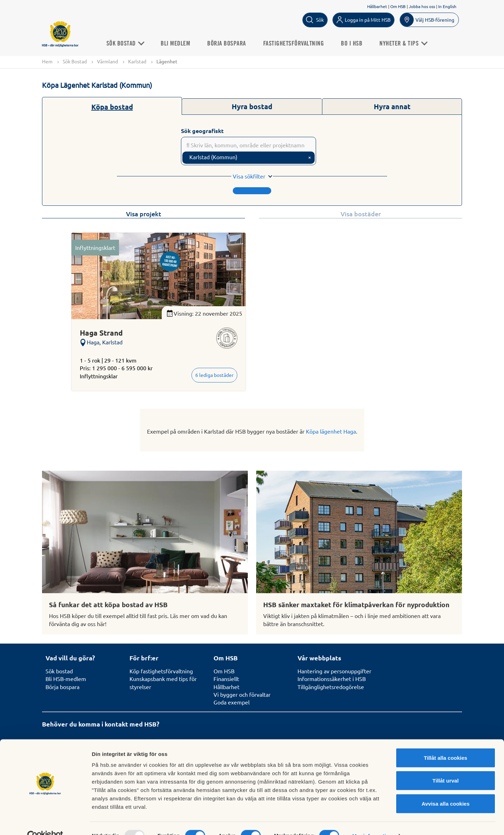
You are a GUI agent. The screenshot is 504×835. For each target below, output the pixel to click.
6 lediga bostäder (214, 375)
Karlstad (137, 61)
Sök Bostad (131, 43)
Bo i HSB (358, 43)
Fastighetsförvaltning (299, 43)
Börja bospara (233, 43)
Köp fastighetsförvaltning (161, 671)
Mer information (372, 821)
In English (447, 6)
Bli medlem (181, 43)
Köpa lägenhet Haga (331, 431)
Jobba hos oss (422, 6)
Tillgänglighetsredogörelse (331, 687)
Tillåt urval (446, 766)
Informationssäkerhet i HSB (332, 679)
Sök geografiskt (202, 131)
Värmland (107, 61)
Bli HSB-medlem (66, 679)
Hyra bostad (252, 106)
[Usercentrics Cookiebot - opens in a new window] (45, 821)
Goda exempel (232, 702)
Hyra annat (392, 106)
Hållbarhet (377, 6)
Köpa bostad (112, 107)
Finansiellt (226, 679)
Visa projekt (144, 214)
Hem (47, 61)
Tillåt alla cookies (446, 743)
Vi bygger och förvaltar (242, 694)
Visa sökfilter (249, 176)
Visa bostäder (361, 214)
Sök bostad (59, 671)
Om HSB (398, 6)
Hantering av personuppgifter (334, 671)
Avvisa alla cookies (445, 789)
